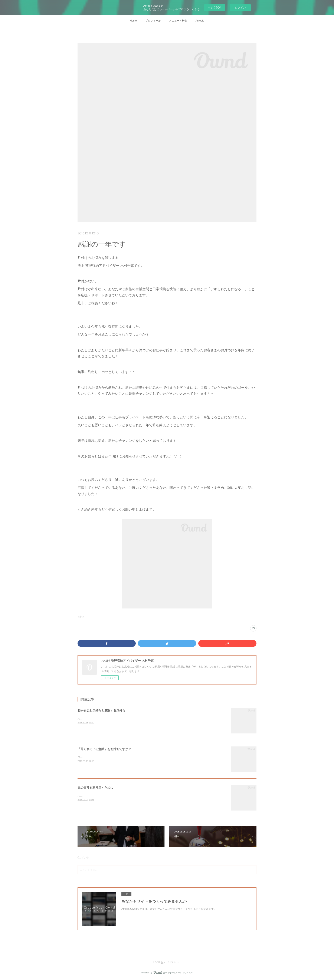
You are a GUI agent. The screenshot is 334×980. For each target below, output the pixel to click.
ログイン (240, 8)
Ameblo (200, 21)
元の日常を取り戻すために (95, 788)
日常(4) (81, 617)
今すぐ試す (215, 7)
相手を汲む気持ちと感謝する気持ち (101, 710)
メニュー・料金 (178, 21)
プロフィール (153, 21)
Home (133, 21)
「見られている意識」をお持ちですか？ (104, 749)
